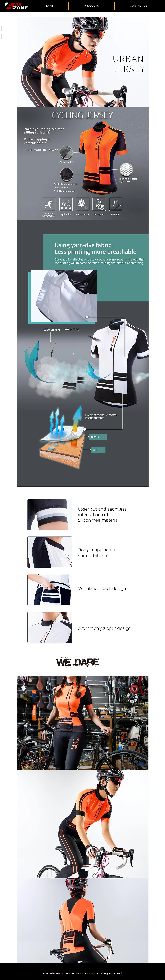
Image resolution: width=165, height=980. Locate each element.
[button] (92, 6)
